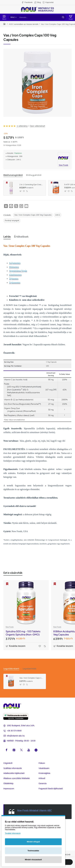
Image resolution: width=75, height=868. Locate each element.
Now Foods (10, 627)
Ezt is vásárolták (13, 573)
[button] (21, 191)
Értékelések (21, 236)
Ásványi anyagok (12, 220)
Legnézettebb (29, 668)
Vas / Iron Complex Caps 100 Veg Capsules (33, 215)
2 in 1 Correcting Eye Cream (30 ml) (32, 185)
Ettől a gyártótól (34, 175)
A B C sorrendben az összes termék (23, 24)
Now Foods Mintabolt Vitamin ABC (35, 810)
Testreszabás (33, 851)
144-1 (58, 215)
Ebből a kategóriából (13, 175)
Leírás (7, 236)
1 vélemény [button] (22, 126)
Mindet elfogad (33, 842)
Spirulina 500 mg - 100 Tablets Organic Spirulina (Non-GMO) (23, 633)
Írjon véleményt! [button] (38, 126)
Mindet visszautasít (33, 860)
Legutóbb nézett (11, 668)
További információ (13, 833)
